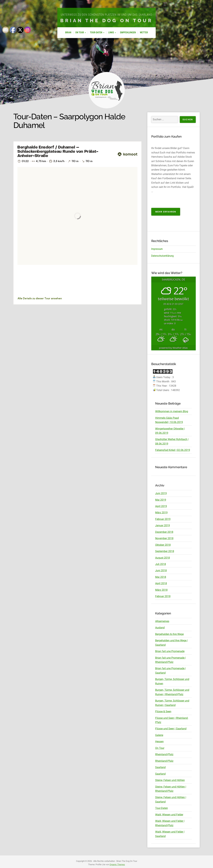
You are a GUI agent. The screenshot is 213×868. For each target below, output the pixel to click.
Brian (68, 33)
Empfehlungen (128, 33)
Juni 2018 (161, 570)
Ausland (160, 627)
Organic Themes (117, 864)
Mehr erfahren (168, 213)
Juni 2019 (161, 493)
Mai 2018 (161, 577)
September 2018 (165, 551)
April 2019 (161, 506)
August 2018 (163, 557)
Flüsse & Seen (163, 711)
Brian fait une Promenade (170, 651)
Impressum (157, 249)
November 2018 (164, 538)
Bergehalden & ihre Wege (169, 634)
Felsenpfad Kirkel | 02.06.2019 (173, 450)
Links (111, 33)
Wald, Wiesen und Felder (169, 814)
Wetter (144, 33)
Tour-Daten (96, 33)
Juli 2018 (161, 564)
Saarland (160, 767)
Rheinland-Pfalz (164, 754)
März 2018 (161, 590)
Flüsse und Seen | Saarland (171, 728)
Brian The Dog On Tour (107, 21)
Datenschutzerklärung (163, 256)
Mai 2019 (161, 500)
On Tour (80, 33)
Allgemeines (162, 621)
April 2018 (161, 583)
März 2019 (161, 512)
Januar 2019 (163, 525)
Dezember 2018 (164, 532)
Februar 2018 (163, 596)
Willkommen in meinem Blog (172, 411)
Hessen (159, 741)
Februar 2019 (163, 519)
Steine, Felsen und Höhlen (170, 780)
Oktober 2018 (163, 545)
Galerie (159, 735)
